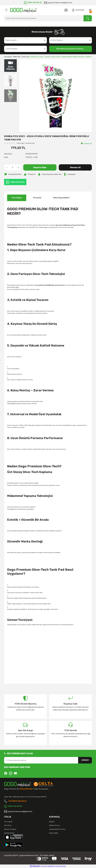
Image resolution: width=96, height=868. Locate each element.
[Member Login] (74, 10)
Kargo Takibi (54, 833)
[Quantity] (13, 167)
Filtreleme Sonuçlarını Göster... (70, 49)
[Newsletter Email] (48, 760)
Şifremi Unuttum (10, 829)
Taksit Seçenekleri (61, 198)
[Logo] (23, 10)
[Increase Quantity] (18, 167)
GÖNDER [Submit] (85, 760)
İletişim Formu (54, 825)
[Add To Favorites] (13, 174)
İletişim (52, 822)
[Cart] (90, 10)
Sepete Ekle (40, 167)
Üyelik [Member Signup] (82, 10)
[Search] (48, 18)
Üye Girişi (8, 825)
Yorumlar (37, 198)
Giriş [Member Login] (77, 10)
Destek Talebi (9, 833)
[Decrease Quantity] (7, 167)
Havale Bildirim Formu (57, 829)
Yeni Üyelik (8, 822)
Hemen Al (75, 167)
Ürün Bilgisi (17, 198)
